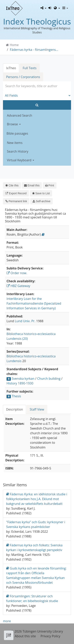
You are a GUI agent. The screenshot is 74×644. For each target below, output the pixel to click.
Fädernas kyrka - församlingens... (34, 50)
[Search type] (37, 95)
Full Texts (30, 68)
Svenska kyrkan (23, 379)
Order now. (17, 273)
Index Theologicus (37, 21)
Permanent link (16, 201)
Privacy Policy (51, 636)
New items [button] (15, 143)
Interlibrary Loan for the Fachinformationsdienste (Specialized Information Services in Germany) (34, 303)
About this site (25, 636)
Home (14, 45)
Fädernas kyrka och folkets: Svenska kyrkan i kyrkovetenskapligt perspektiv (34, 547)
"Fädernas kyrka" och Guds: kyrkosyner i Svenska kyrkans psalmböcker (36, 524)
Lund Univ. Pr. (25, 321)
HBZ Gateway (18, 286)
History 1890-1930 (20, 383)
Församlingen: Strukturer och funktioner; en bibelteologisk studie (32, 598)
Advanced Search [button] (20, 115)
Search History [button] (18, 151)
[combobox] (37, 86)
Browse (14, 124)
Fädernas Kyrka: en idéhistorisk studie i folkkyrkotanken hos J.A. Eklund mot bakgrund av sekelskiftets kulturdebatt (37, 499)
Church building (49, 379)
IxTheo (11, 68)
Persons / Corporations (23, 77)
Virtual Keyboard (21, 160)
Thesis (16, 396)
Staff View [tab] (37, 409)
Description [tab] (15, 409)
